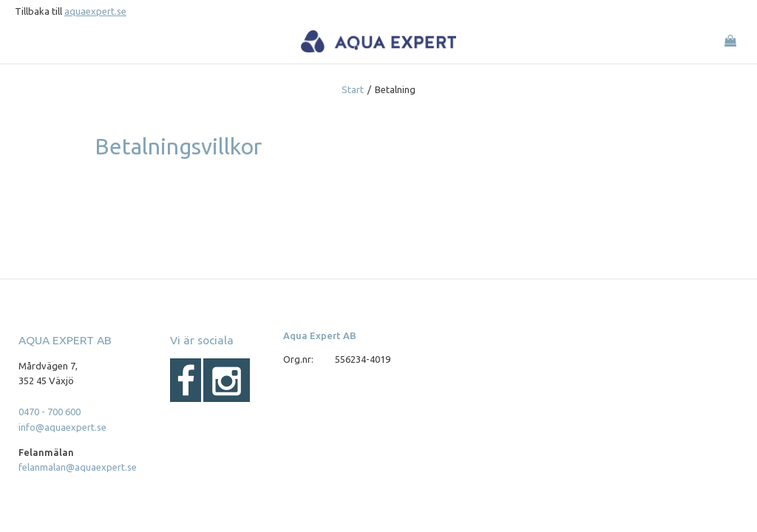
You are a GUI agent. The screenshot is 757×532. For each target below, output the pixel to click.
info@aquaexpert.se (62, 427)
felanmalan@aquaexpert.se (78, 467)
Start (353, 89)
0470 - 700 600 (50, 412)
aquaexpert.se (95, 11)
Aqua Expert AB (320, 335)
